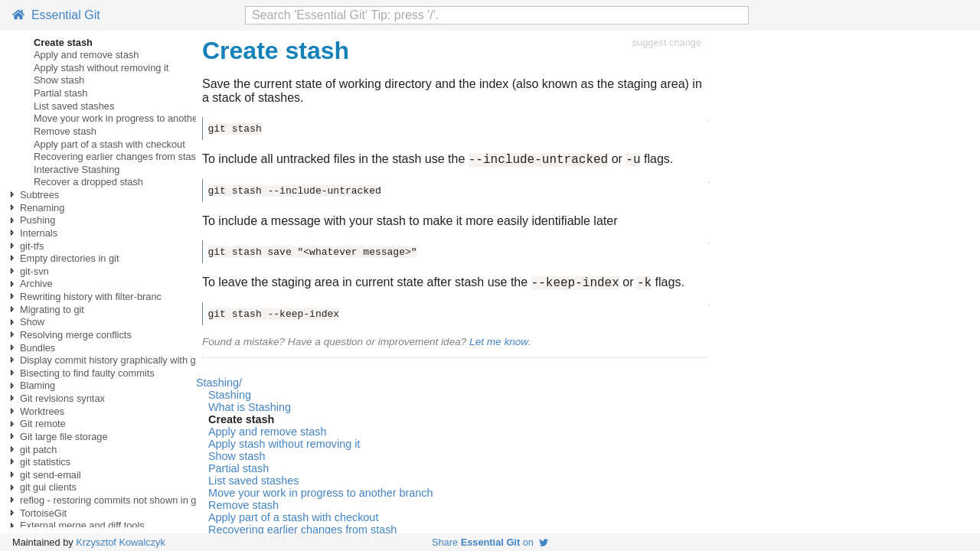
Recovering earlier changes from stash (118, 156)
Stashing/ (219, 387)
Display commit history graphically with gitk (113, 360)
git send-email (51, 475)
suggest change (667, 42)
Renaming (42, 208)
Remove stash (65, 131)
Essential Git (56, 15)
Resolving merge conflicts (76, 335)
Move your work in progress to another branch (134, 118)
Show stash (59, 80)
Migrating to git (52, 310)
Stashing (230, 399)
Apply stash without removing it (101, 68)
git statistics (45, 462)
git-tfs (32, 246)
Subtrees (39, 195)
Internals (39, 233)
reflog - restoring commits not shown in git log (118, 500)
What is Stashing (250, 412)
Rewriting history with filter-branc (91, 297)
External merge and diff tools (82, 525)
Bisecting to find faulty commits (87, 373)
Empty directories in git (69, 258)
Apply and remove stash (86, 55)
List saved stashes (74, 106)
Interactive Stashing (77, 170)
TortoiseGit (43, 513)
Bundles (38, 348)
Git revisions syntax (62, 398)
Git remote (43, 424)
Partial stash (60, 93)
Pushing (38, 220)
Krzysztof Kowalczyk (121, 542)
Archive (36, 284)
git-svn (34, 271)
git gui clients (48, 487)
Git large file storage (64, 437)
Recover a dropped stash (88, 182)
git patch (38, 450)
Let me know (498, 346)
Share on (490, 542)
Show (32, 322)
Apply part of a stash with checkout (109, 144)
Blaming (38, 385)
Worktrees (42, 411)
